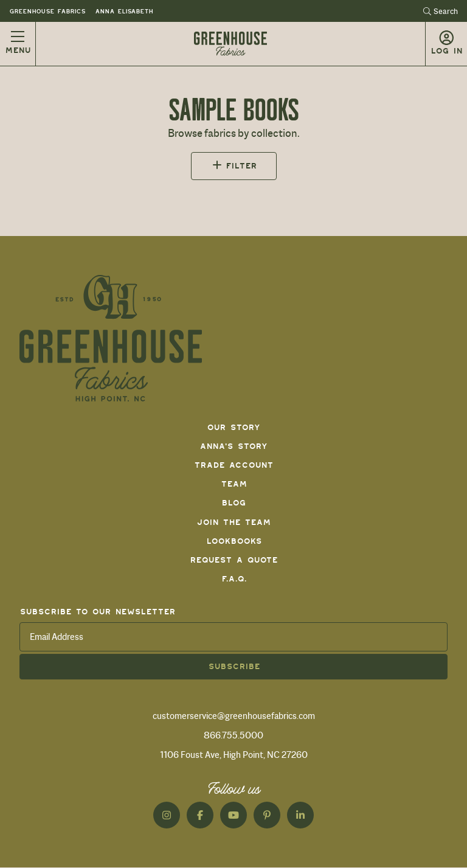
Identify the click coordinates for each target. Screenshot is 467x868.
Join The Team (233, 522)
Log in (446, 51)
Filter (241, 166)
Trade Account (233, 465)
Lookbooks (234, 541)
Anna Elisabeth (124, 11)
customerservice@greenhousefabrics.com (234, 716)
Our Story (233, 427)
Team (234, 484)
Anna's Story (233, 446)
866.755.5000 (233, 735)
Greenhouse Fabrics (47, 11)
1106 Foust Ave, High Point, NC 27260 (234, 755)
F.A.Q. (234, 579)
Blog (233, 503)
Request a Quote (233, 560)
